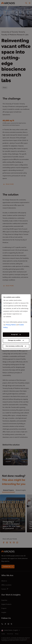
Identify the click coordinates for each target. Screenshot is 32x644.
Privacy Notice (11, 325)
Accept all (14, 335)
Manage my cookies (14, 340)
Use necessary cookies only (14, 346)
